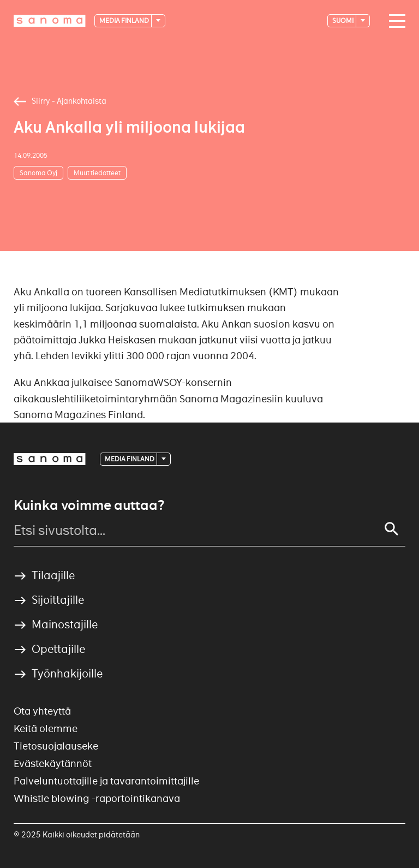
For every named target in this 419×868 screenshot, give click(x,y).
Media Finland (125, 20)
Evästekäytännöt (53, 763)
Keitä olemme (46, 729)
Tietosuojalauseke (56, 746)
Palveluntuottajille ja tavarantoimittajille (106, 781)
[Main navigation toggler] (394, 21)
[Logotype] (50, 21)
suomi (343, 20)
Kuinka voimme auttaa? (89, 506)
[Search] (392, 529)
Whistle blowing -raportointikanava (97, 798)
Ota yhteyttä (42, 711)
